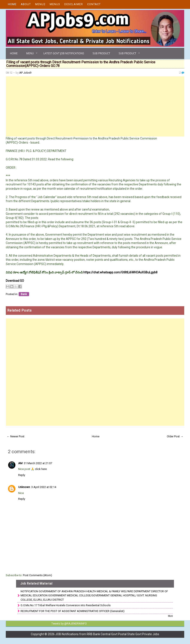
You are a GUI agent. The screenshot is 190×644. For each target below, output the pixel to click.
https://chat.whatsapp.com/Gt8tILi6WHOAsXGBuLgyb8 (120, 272)
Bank (24, 294)
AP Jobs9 (25, 73)
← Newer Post (16, 436)
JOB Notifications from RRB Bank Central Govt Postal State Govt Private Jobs (107, 634)
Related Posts (19, 310)
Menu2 (40, 4)
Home (12, 4)
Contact (94, 4)
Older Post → (175, 436)
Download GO (15, 281)
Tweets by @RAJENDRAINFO (68, 623)
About (26, 4)
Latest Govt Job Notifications (64, 53)
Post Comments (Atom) (37, 575)
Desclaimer (74, 4)
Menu (30, 53)
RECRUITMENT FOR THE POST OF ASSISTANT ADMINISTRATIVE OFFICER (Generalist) (73, 611)
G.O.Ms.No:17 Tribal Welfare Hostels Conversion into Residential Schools (66, 605)
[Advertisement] (95, 106)
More (170, 616)
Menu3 (55, 4)
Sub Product (101, 53)
